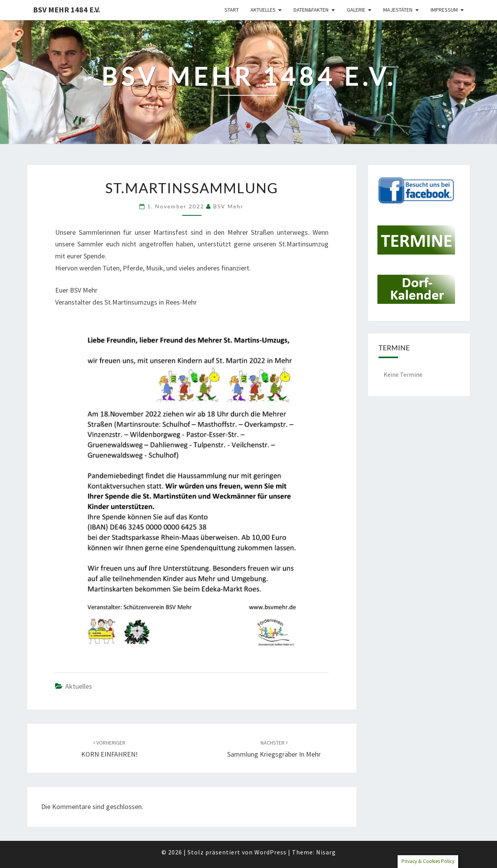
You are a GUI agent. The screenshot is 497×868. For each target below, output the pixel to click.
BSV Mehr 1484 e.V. (67, 10)
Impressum (444, 10)
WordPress (270, 852)
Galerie (356, 10)
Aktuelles (263, 10)
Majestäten (398, 10)
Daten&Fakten (311, 10)
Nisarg (326, 852)
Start (232, 10)
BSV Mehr (229, 206)
